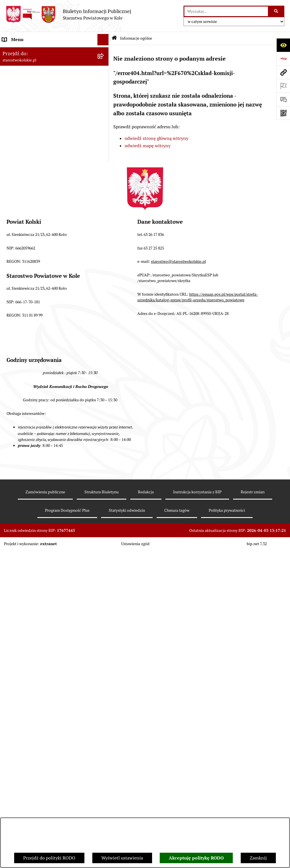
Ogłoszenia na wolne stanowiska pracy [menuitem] (41, 271)
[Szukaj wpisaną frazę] (277, 11)
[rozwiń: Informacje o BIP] (104, 425)
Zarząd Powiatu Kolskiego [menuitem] (28, 137)
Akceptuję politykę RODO (196, 858)
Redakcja (146, 809)
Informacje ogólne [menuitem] (21, 51)
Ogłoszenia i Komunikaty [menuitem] (28, 62)
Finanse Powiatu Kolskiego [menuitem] (29, 148)
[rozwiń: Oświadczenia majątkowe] (104, 282)
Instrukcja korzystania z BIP (197, 809)
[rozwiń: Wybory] (104, 115)
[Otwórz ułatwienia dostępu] (283, 45)
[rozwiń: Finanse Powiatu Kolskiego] (104, 149)
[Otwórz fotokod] (283, 113)
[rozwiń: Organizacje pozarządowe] (104, 183)
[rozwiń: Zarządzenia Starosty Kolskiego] (104, 294)
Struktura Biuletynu (102, 809)
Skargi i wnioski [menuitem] (18, 316)
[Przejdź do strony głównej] (68, 14)
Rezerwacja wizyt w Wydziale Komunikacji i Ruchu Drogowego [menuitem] (46, 208)
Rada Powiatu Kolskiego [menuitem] (26, 126)
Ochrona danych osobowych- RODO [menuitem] (38, 391)
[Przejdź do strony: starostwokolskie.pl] (283, 72)
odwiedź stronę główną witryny (156, 138)
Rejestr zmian (253, 809)
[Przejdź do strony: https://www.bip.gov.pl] (283, 59)
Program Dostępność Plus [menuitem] (28, 402)
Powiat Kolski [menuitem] (16, 85)
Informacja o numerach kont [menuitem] (31, 160)
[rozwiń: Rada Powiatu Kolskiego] (104, 126)
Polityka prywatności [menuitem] (24, 436)
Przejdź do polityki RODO (49, 858)
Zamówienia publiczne (45, 809)
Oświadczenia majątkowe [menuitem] (28, 282)
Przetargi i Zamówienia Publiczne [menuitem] (37, 171)
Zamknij (258, 858)
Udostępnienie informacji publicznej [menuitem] (39, 327)
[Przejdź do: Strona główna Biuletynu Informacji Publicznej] (114, 38)
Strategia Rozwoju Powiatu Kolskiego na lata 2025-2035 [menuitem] (47, 100)
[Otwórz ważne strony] (283, 86)
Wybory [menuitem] (10, 114)
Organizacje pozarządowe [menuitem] (28, 182)
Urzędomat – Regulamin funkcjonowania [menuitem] (43, 223)
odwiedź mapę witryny (148, 146)
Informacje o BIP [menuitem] (19, 425)
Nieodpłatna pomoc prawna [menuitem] (30, 305)
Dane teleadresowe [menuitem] (21, 73)
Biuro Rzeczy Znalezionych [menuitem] (30, 379)
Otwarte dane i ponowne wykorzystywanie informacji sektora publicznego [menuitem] (45, 342)
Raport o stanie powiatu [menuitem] (26, 194)
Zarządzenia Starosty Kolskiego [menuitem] (34, 293)
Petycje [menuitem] (10, 357)
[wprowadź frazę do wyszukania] (226, 11)
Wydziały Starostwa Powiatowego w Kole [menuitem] (43, 234)
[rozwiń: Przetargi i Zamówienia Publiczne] (104, 171)
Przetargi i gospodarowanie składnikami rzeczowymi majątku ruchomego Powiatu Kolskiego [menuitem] (44, 252)
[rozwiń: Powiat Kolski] (104, 85)
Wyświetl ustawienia (122, 858)
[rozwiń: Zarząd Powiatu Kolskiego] (104, 137)
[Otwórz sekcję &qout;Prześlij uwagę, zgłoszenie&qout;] (283, 99)
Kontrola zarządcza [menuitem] (22, 368)
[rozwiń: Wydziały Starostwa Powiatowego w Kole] (104, 235)
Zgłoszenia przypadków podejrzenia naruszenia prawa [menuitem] (39, 451)
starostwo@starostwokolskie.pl (178, 579)
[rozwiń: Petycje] (104, 357)
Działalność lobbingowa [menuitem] (26, 413)
